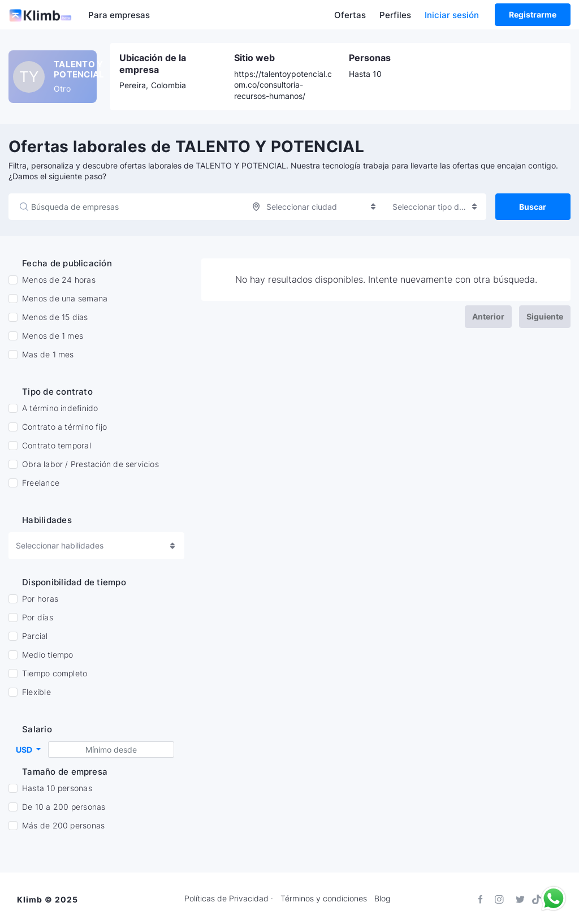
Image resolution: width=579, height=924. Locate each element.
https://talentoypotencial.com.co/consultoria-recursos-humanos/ (283, 85)
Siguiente (545, 316)
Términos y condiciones (324, 899)
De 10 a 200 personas (64, 812)
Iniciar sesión (452, 15)
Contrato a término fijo (64, 427)
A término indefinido (60, 408)
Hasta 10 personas (57, 793)
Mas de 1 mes (48, 355)
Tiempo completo (55, 679)
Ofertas (350, 15)
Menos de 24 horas (59, 280)
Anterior (488, 316)
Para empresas (119, 15)
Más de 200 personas (63, 831)
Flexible (36, 697)
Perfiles (395, 15)
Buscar (533, 207)
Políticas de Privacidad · (229, 899)
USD (25, 754)
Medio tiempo (48, 660)
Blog (382, 899)
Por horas (40, 604)
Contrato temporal (57, 446)
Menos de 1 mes (53, 336)
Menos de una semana (65, 299)
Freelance (41, 483)
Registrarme (533, 14)
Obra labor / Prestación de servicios (90, 464)
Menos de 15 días (55, 317)
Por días (38, 623)
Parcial (35, 641)
